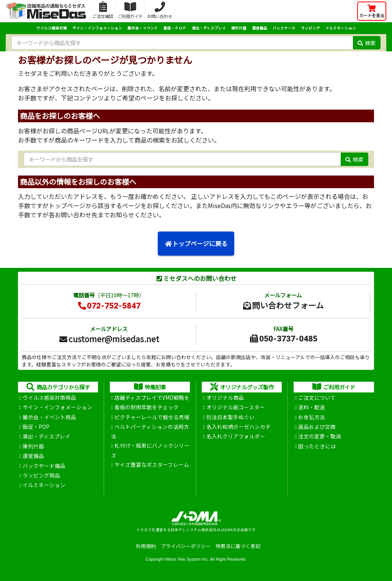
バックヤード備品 (44, 466)
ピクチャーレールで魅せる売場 (152, 417)
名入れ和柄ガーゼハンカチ (238, 427)
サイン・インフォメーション (97, 28)
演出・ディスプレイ (209, 28)
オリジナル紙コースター (236, 407)
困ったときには (317, 446)
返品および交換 (317, 427)
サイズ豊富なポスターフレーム (152, 464)
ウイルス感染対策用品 (49, 397)
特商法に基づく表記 (238, 546)
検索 (367, 43)
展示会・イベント (143, 28)
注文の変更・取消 (320, 436)
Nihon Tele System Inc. (187, 559)
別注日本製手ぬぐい (230, 417)
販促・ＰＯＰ (175, 28)
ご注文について (317, 397)
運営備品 (260, 28)
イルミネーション (341, 28)
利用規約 (146, 546)
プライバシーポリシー (186, 546)
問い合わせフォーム (283, 305)
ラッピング (310, 28)
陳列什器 (239, 28)
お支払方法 (312, 417)
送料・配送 (312, 407)
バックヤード (284, 28)
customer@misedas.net (109, 339)
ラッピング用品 (41, 475)
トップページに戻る (196, 243)
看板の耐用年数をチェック (147, 407)
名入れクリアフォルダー (236, 436)
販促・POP (36, 427)
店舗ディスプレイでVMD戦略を (152, 397)
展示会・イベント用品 (49, 417)
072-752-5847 (109, 306)
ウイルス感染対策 (52, 28)
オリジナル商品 (225, 397)
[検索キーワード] (182, 43)
